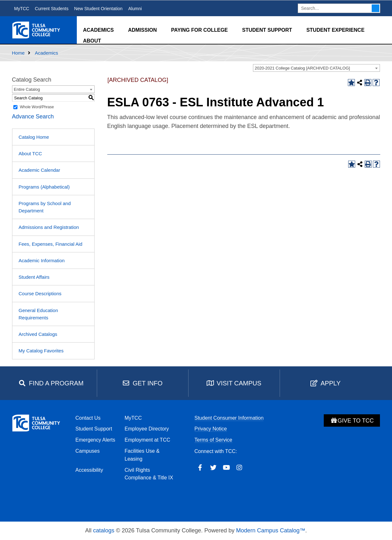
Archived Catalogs (38, 334)
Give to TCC (352, 421)
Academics (99, 30)
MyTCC (22, 9)
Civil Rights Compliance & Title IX (149, 474)
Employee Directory (147, 429)
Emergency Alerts (95, 440)
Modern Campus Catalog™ (271, 530)
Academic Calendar (40, 170)
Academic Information (42, 260)
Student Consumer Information (229, 418)
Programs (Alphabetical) (44, 187)
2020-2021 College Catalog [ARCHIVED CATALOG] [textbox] (302, 68)
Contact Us (88, 418)
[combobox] (316, 68)
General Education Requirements (38, 314)
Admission (142, 30)
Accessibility (89, 470)
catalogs (104, 530)
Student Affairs (34, 277)
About (92, 41)
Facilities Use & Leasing (142, 455)
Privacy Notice (211, 429)
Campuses (88, 451)
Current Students (52, 9)
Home (18, 53)
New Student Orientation (99, 9)
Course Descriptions (40, 293)
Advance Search (33, 117)
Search (375, 8)
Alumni (135, 9)
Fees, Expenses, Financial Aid (51, 244)
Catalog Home (34, 137)
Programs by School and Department (45, 207)
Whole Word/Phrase (37, 107)
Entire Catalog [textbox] (27, 89)
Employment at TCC (148, 440)
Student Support (267, 30)
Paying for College (199, 30)
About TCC (30, 153)
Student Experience (335, 30)
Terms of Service (213, 440)
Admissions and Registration (49, 227)
